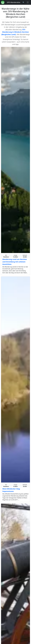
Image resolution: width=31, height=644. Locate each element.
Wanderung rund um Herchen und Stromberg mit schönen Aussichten (15, 262)
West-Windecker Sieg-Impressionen (11, 490)
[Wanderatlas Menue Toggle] (28, 2)
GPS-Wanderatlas (14, 2)
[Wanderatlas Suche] (23, 2)
